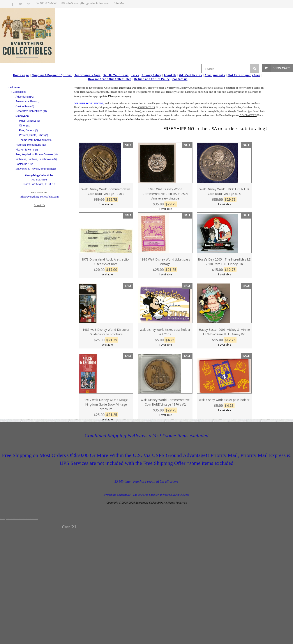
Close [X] (69, 527)
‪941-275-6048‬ (49, 3)
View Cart (282, 68)
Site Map (120, 3)
